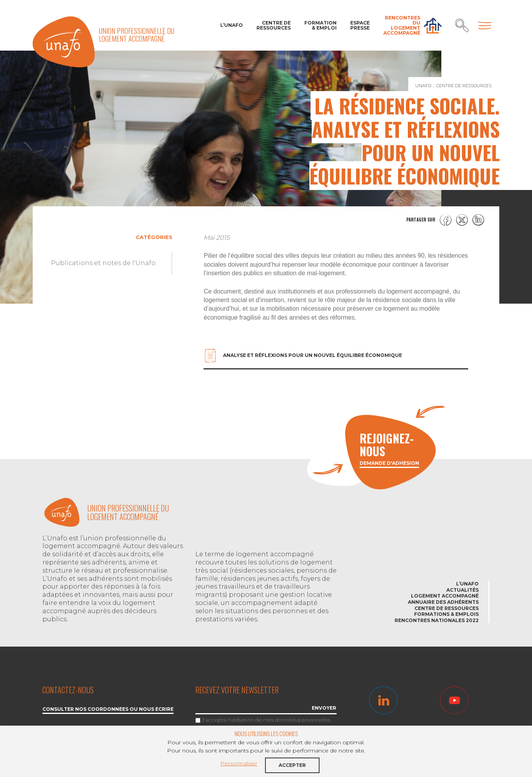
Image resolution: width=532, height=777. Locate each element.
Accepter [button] (292, 765)
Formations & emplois (446, 614)
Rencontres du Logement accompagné (402, 25)
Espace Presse (360, 25)
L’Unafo (232, 25)
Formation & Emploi (320, 25)
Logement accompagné (445, 596)
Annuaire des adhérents (443, 602)
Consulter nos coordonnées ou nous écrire (108, 709)
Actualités (463, 590)
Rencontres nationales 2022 (437, 620)
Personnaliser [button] (239, 763)
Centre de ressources (274, 25)
